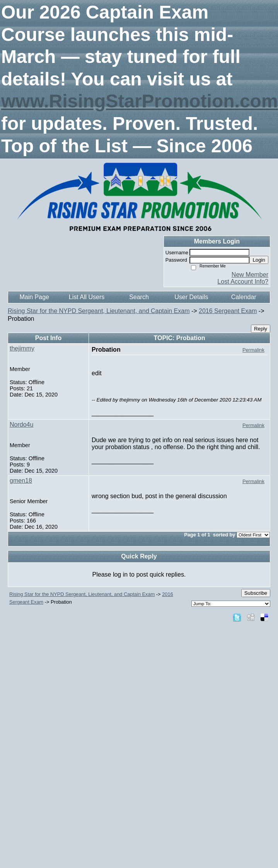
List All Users (87, 297)
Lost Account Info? (243, 282)
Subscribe (256, 593)
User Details (191, 297)
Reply (261, 329)
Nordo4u (21, 425)
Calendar (244, 297)
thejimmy (22, 348)
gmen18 (21, 481)
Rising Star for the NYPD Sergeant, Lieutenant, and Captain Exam (99, 311)
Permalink (253, 350)
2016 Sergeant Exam (228, 311)
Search (139, 297)
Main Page (34, 297)
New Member (250, 275)
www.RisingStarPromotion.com (140, 101)
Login (259, 260)
